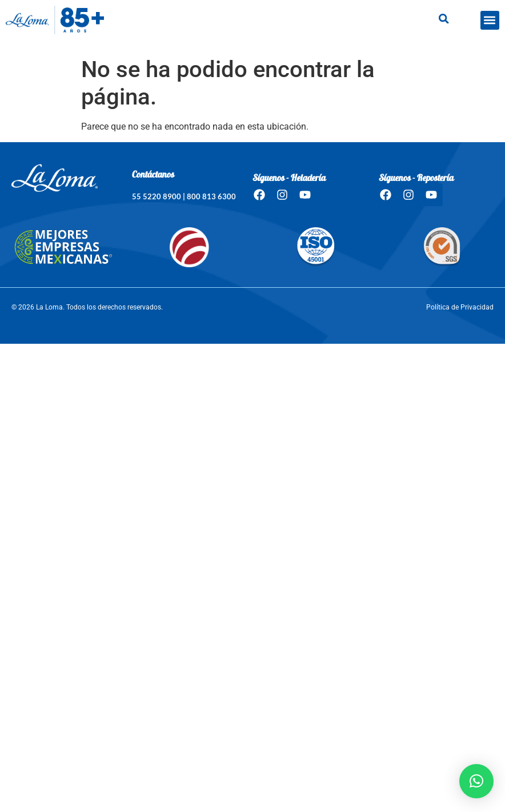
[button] (490, 20)
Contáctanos (153, 175)
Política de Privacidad (460, 307)
